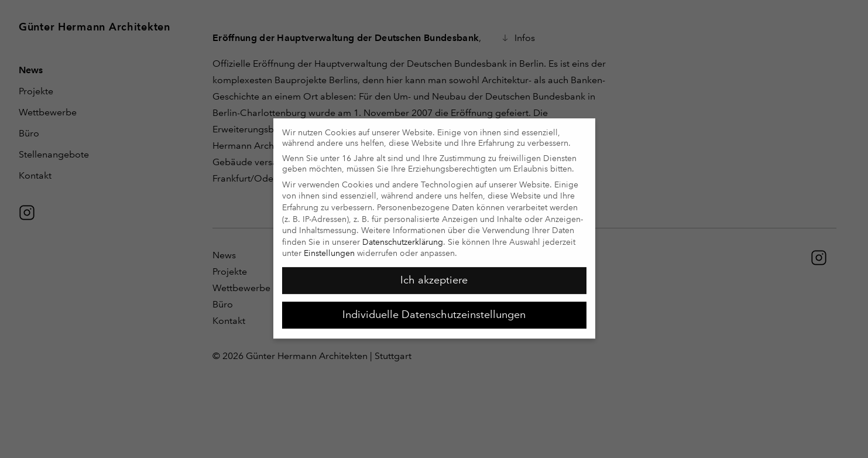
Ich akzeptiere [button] (434, 275)
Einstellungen (329, 248)
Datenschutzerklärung (403, 237)
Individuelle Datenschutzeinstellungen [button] (434, 310)
